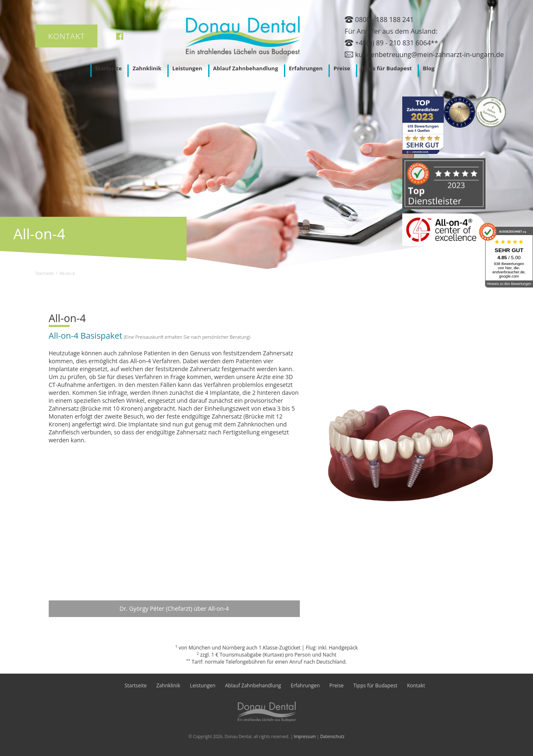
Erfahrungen (306, 68)
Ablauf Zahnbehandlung (246, 68)
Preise (342, 68)
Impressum (305, 736)
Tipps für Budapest (386, 68)
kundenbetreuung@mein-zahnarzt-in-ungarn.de (430, 55)
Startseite (109, 68)
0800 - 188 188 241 (385, 20)
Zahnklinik (147, 68)
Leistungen (187, 68)
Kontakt (66, 36)
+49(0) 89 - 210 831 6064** (397, 43)
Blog (428, 68)
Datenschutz (332, 736)
